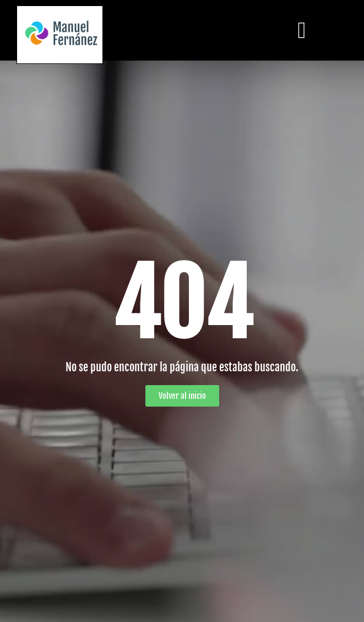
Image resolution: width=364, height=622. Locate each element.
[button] (302, 30)
